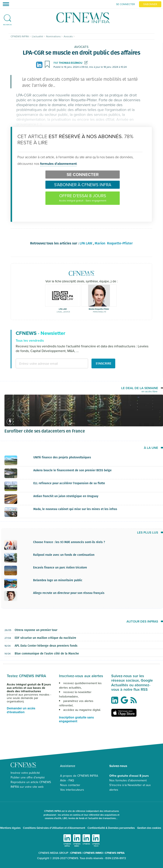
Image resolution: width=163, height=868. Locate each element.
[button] (7, 16)
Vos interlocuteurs (72, 790)
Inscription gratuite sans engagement (76, 719)
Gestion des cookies (149, 828)
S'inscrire (103, 363)
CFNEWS (76, 853)
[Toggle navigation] (5, 4)
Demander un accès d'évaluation (21, 710)
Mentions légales (10, 828)
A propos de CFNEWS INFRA (79, 776)
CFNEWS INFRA (115, 853)
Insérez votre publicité (25, 773)
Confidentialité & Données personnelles (111, 828)
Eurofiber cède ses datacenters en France (45, 431)
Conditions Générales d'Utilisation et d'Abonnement (54, 828)
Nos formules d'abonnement (128, 780)
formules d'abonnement (58, 164)
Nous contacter (70, 785)
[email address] (52, 363)
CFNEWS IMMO (93, 853)
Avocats (81, 47)
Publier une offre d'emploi (28, 777)
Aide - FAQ (67, 780)
